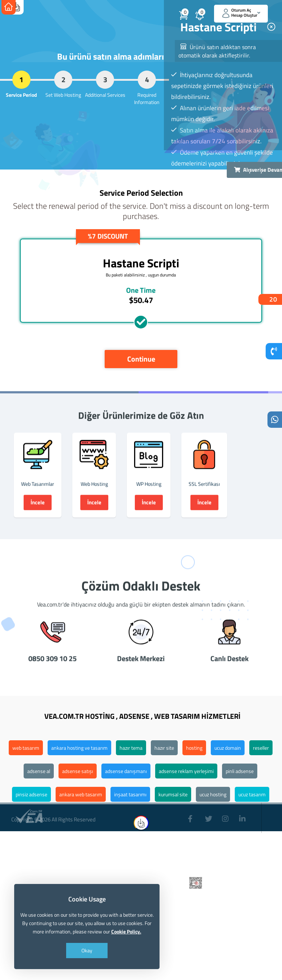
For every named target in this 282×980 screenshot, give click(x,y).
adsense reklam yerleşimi (186, 771)
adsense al (39, 771)
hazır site (164, 748)
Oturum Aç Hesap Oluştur (241, 13)
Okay (87, 950)
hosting (194, 748)
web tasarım (26, 748)
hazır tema (131, 748)
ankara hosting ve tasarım (79, 748)
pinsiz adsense (31, 794)
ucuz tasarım (252, 794)
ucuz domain (228, 748)
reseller (261, 748)
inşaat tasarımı (130, 794)
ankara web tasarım (81, 794)
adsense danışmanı (126, 771)
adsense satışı (78, 771)
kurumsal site (173, 794)
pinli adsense (240, 771)
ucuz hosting (213, 794)
